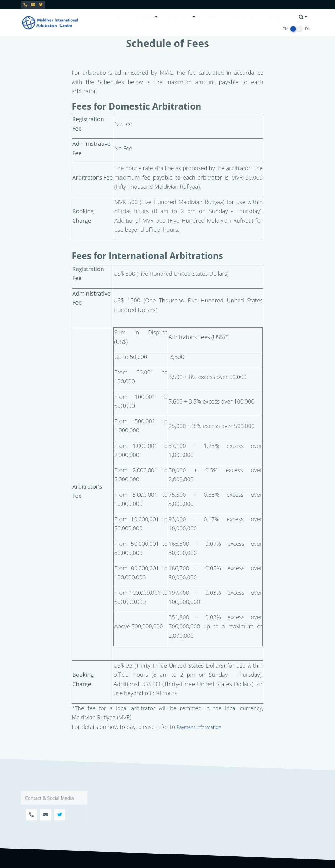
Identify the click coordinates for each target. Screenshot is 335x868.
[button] (145, 17)
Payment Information (199, 727)
